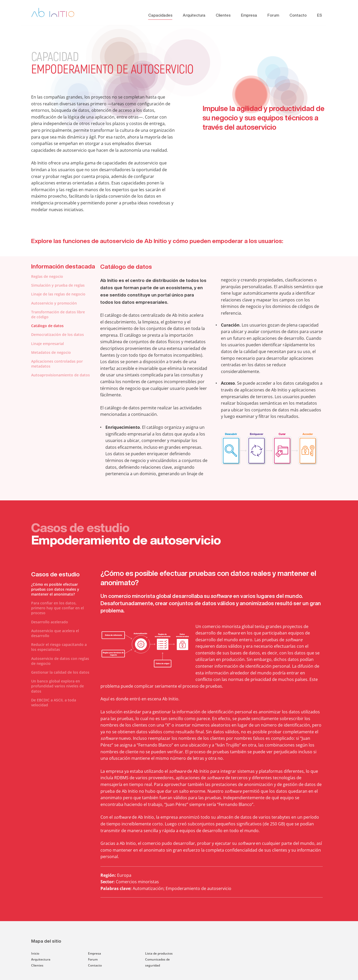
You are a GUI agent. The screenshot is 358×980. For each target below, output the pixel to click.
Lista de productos (159, 953)
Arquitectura (194, 15)
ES (319, 15)
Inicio (35, 953)
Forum (273, 15)
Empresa (249, 15)
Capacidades (160, 15)
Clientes (223, 15)
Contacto (298, 15)
